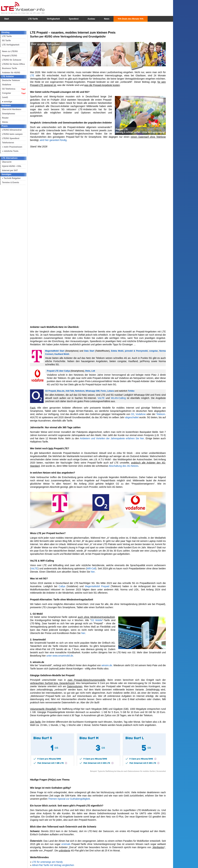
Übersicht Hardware (12, 109)
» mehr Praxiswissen (12, 147)
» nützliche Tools (10, 151)
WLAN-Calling (118, 398)
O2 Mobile (97, 620)
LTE (32, 75)
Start (7, 19)
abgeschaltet (132, 417)
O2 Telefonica (9, 89)
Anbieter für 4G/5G (11, 73)
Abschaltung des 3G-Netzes (124, 466)
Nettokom (80, 391)
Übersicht (7, 162)
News (107, 19)
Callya (62, 586)
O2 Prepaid (50, 391)
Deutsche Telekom (11, 80)
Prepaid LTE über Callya (58, 371)
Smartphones (9, 114)
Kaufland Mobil (62, 354)
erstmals (66, 844)
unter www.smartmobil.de (60, 656)
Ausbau (91, 19)
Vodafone (7, 85)
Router (5, 118)
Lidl (93, 371)
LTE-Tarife (33, 19)
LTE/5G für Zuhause (12, 60)
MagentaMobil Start (55, 351)
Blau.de (61, 391)
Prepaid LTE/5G (10, 56)
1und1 (5, 97)
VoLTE (101, 398)
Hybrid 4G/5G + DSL (12, 166)
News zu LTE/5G (10, 51)
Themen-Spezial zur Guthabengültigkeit (69, 799)
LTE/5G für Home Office (13, 64)
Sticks (5, 122)
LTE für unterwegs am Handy (47, 862)
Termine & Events (11, 182)
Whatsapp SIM (93, 391)
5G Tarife (6, 41)
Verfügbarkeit (53, 19)
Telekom (161, 414)
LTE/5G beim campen (12, 134)
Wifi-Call (91, 568)
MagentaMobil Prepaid (97, 586)
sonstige (8, 102)
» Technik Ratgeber (11, 178)
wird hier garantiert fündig (53, 140)
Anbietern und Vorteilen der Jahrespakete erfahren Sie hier (112, 438)
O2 (133, 414)
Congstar (7, 93)
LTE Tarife (7, 36)
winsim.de (107, 665)
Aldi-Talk (70, 391)
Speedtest (74, 19)
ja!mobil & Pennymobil (136, 351)
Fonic (103, 391)
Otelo (88, 371)
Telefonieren (8, 143)
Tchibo (131, 391)
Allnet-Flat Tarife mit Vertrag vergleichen (53, 865)
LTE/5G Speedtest (11, 138)
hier (93, 572)
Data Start (89, 351)
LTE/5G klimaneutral (12, 130)
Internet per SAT (10, 170)
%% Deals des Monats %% (131, 19)
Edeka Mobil (117, 351)
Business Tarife (10, 68)
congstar (153, 351)
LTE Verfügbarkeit (11, 45)
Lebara (111, 391)
